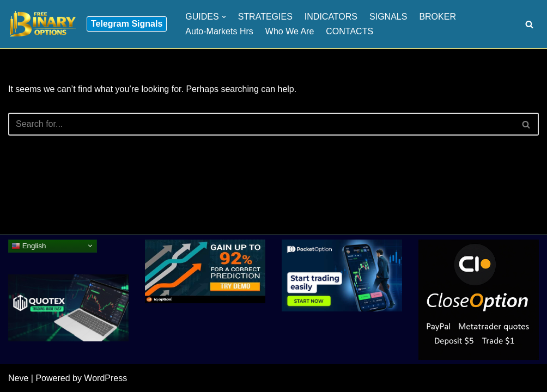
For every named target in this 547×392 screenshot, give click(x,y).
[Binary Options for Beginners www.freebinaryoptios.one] (42, 24)
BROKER (437, 17)
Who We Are (290, 31)
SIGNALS (388, 17)
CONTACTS (350, 31)
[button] (224, 17)
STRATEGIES (265, 17)
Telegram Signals (127, 24)
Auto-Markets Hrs (219, 31)
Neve (18, 378)
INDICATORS (331, 17)
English (29, 246)
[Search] (529, 24)
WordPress (105, 378)
